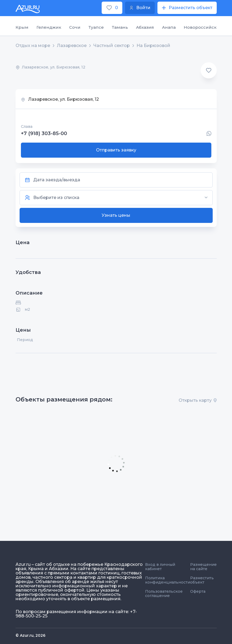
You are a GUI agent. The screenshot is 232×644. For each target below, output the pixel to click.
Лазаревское (72, 46)
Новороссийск (200, 27)
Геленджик (49, 27)
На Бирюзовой (153, 46)
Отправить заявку (116, 150)
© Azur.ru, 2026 (30, 635)
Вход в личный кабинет (160, 567)
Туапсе (96, 27)
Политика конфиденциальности (168, 580)
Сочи (75, 27)
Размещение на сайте (203, 567)
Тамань (120, 27)
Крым (22, 27)
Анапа (169, 27)
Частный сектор (112, 46)
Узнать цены (116, 215)
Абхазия (145, 27)
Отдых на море (33, 46)
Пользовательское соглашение (164, 594)
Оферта (198, 591)
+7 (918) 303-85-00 (44, 133)
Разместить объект (202, 580)
